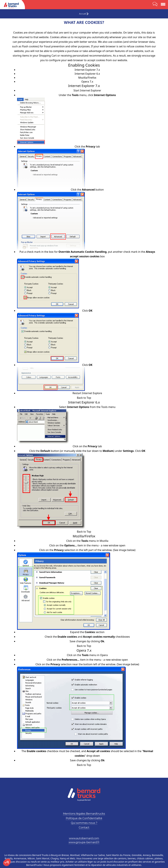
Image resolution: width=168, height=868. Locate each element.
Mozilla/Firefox (87, 78)
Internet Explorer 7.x (87, 70)
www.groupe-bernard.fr (84, 842)
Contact (84, 827)
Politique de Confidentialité (84, 818)
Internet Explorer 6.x (87, 74)
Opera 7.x (87, 82)
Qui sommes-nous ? (84, 823)
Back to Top (84, 398)
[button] (7, 862)
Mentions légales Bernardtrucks (84, 814)
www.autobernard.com (84, 838)
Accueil (83, 14)
